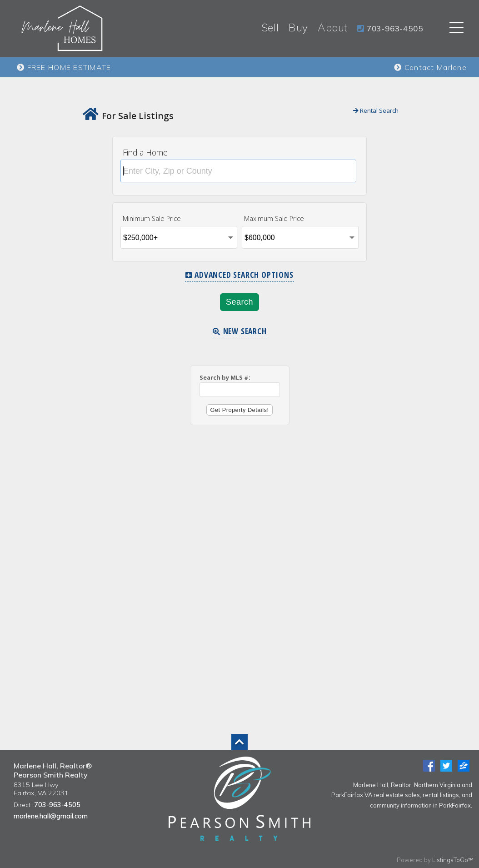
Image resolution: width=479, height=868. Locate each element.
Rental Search (376, 110)
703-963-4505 (57, 805)
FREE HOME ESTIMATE (64, 67)
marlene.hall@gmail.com (51, 816)
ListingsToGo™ (453, 860)
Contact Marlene (430, 67)
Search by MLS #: (225, 377)
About (333, 28)
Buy (298, 28)
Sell (270, 28)
